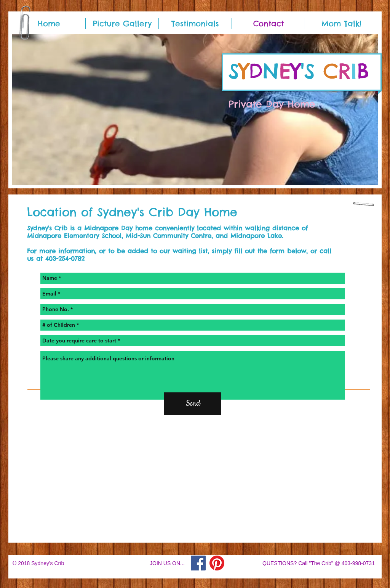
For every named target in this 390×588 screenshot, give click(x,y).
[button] (195, 109)
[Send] (193, 404)
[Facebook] (198, 563)
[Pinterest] (217, 563)
